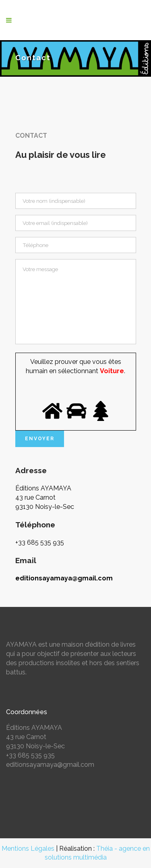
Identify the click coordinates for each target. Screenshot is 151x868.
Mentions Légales (28, 849)
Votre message (76, 302)
